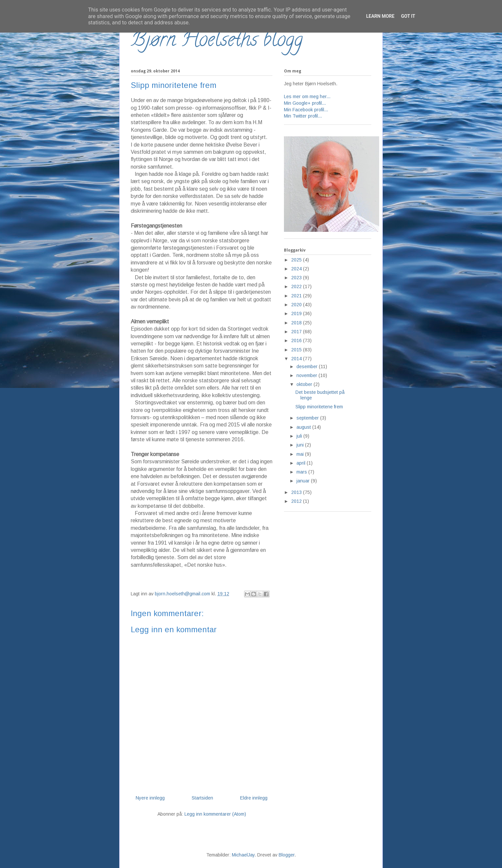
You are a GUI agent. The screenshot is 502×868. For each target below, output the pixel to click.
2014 (297, 359)
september (308, 418)
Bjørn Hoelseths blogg (217, 41)
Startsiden (202, 798)
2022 (297, 286)
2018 (297, 323)
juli (300, 436)
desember (308, 366)
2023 (297, 278)
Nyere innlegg (150, 798)
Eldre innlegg (254, 798)
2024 (297, 269)
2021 (297, 296)
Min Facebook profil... (306, 110)
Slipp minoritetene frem (319, 407)
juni (301, 445)
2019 (297, 313)
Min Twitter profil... (303, 116)
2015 (297, 350)
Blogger (287, 855)
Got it (408, 16)
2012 (297, 501)
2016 (297, 340)
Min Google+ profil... (305, 103)
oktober (305, 384)
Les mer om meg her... (307, 96)
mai (301, 454)
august (304, 427)
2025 (297, 260)
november (307, 375)
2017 (297, 332)
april (302, 463)
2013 (297, 492)
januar (304, 481)
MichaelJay (243, 855)
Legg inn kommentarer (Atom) (215, 814)
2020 (297, 305)
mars (302, 472)
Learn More (380, 16)
